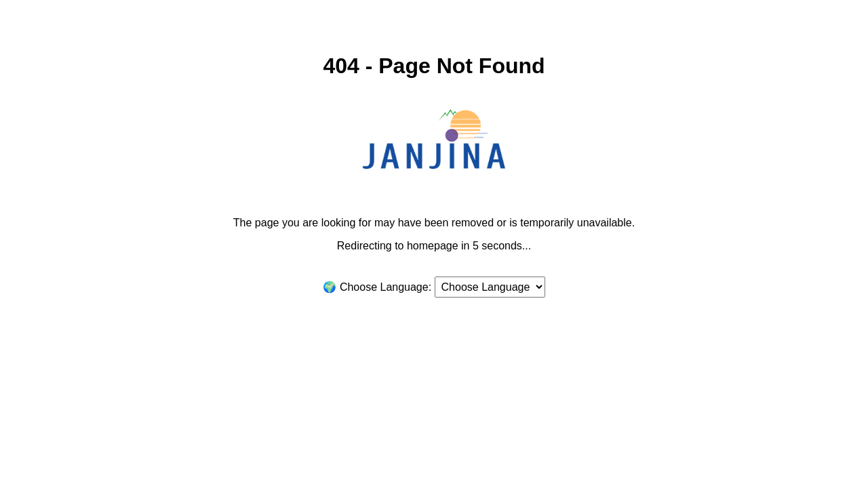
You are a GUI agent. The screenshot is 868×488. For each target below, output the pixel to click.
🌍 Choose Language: (377, 287)
